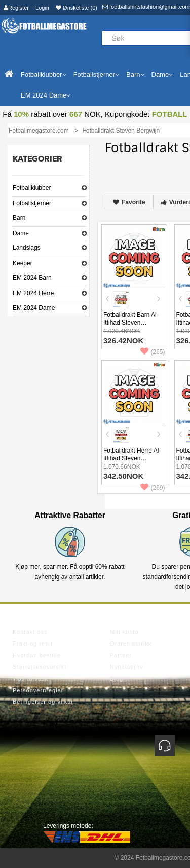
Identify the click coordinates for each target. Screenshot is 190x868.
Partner (121, 655)
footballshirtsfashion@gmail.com (146, 7)
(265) (153, 352)
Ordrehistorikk (131, 644)
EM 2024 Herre (33, 293)
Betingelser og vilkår (43, 702)
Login (42, 8)
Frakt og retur (33, 644)
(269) (153, 488)
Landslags (27, 248)
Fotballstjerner (32, 203)
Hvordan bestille (37, 655)
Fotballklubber (32, 188)
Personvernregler (38, 690)
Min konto (124, 632)
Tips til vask (30, 679)
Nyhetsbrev (127, 667)
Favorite (129, 202)
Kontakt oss (30, 632)
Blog (117, 679)
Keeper (23, 263)
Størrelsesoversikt (40, 667)
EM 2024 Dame (34, 308)
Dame (21, 233)
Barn (19, 218)
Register (16, 8)
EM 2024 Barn (32, 278)
